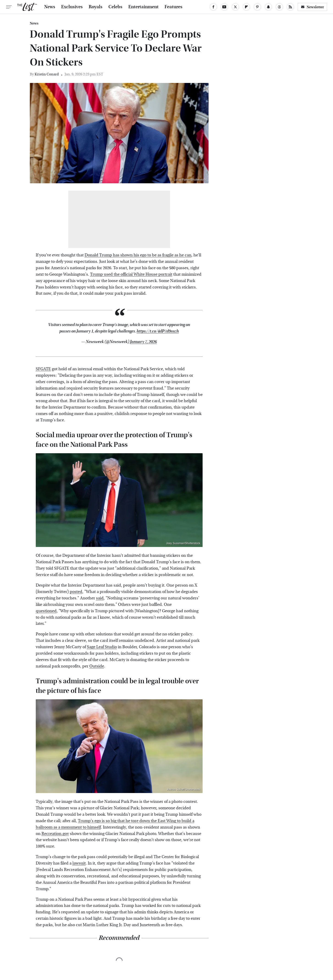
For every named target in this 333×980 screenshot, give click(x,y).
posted (76, 592)
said (100, 598)
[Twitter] (235, 7)
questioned (46, 611)
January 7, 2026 (143, 342)
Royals (96, 7)
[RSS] (290, 7)
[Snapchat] (268, 7)
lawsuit (79, 863)
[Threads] (279, 7)
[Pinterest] (257, 7)
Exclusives (72, 7)
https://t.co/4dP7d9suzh (158, 331)
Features (173, 7)
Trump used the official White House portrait (131, 274)
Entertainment (143, 7)
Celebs (115, 7)
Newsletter (312, 7)
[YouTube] (224, 7)
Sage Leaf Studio (102, 647)
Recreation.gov (55, 834)
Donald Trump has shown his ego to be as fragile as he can (138, 255)
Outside (97, 666)
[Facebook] (213, 7)
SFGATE (43, 369)
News (50, 7)
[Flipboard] (246, 7)
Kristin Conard (47, 74)
